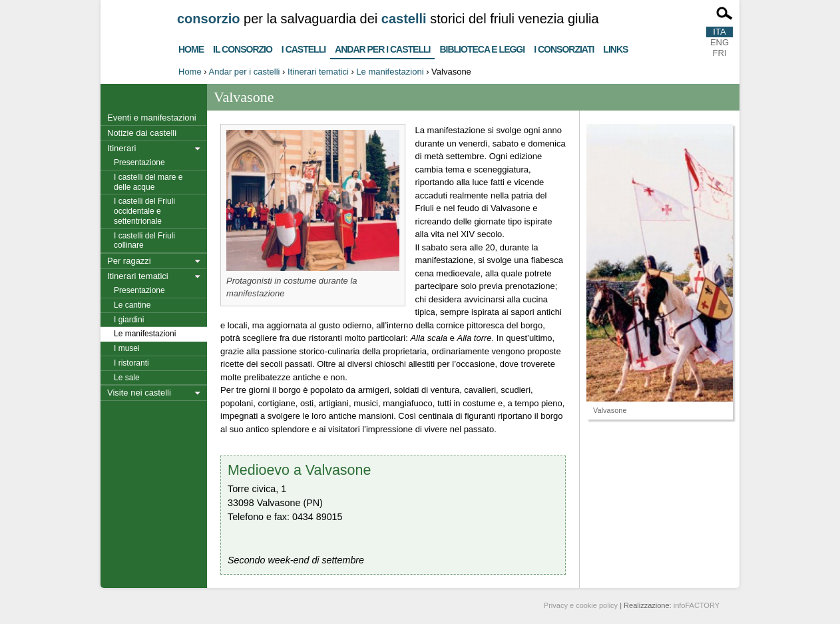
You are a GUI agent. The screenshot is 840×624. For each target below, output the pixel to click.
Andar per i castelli (382, 47)
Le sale (127, 378)
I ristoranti (131, 363)
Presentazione (139, 162)
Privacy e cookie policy (581, 605)
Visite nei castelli (139, 393)
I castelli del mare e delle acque (148, 182)
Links (615, 48)
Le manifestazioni (390, 72)
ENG (720, 42)
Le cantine (132, 305)
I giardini (129, 320)
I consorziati (564, 48)
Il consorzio (243, 48)
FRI (720, 53)
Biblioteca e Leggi (482, 48)
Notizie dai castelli (142, 133)
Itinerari (121, 148)
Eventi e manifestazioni (152, 118)
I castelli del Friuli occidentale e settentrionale (144, 211)
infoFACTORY (697, 605)
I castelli (304, 48)
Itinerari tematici (318, 72)
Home (191, 48)
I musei (127, 348)
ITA (719, 32)
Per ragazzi (129, 261)
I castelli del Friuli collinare (144, 241)
